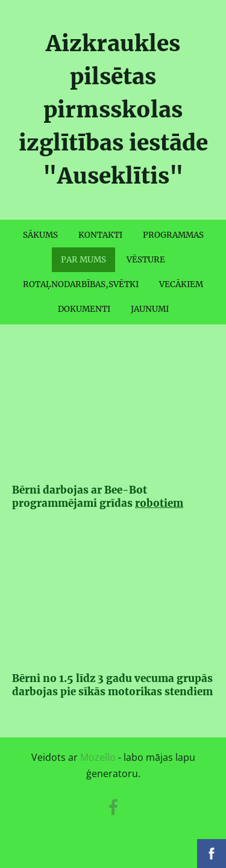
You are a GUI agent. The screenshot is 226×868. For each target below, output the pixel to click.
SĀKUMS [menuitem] (40, 235)
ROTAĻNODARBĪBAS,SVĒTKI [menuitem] (81, 284)
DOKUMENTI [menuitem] (84, 309)
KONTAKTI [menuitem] (100, 235)
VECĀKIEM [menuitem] (181, 284)
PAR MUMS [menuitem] (83, 260)
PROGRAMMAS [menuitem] (173, 235)
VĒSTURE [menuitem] (146, 260)
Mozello (98, 757)
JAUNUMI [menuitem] (150, 309)
